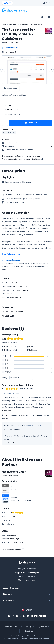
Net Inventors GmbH (12, 43)
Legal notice (43, 627)
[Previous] (3, 70)
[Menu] (5, 17)
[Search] (42, 17)
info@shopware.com (27, 569)
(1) (8, 356)
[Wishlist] (49, 17)
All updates (8, 146)
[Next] (51, 70)
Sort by (4, 378)
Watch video (11, 88)
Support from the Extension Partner (17, 149)
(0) (8, 360)
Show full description (11, 254)
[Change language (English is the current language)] (27, 610)
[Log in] (47, 3)
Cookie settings (27, 631)
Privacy (30, 627)
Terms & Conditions (13, 627)
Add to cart (31, 123)
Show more (7, 411)
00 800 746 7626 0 (27, 576)
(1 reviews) (12, 52)
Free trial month (10, 143)
